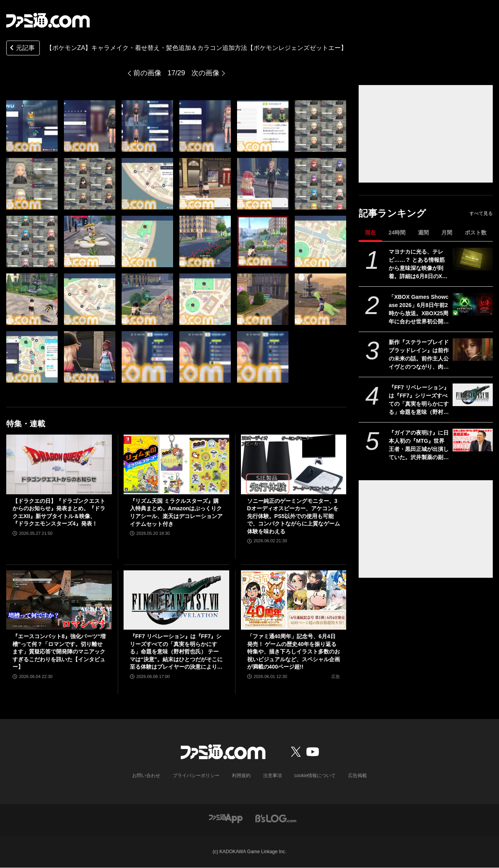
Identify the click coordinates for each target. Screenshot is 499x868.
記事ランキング (392, 213)
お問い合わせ (146, 776)
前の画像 (147, 73)
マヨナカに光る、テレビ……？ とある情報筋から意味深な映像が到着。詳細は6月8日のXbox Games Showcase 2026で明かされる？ (419, 264)
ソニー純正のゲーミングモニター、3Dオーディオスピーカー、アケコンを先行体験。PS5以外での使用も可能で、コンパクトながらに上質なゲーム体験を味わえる (294, 516)
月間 (447, 233)
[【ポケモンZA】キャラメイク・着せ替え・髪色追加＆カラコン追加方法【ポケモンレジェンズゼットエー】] (32, 126)
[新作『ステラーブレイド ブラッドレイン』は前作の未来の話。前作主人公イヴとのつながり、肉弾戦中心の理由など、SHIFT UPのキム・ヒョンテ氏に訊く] (473, 350)
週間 (423, 233)
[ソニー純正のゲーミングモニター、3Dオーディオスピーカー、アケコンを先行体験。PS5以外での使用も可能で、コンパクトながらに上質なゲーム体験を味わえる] (294, 464)
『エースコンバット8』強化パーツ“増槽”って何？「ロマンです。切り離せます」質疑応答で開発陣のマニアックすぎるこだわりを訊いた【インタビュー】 (59, 651)
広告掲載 (357, 776)
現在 (370, 233)
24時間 (397, 233)
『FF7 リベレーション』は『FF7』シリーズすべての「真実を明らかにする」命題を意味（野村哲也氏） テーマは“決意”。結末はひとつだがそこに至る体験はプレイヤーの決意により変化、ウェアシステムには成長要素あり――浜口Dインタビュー (419, 400)
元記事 (21, 49)
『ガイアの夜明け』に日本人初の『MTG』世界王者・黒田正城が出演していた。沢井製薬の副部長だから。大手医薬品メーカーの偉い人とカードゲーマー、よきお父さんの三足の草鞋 (419, 446)
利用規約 (241, 776)
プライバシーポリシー (196, 776)
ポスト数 (476, 233)
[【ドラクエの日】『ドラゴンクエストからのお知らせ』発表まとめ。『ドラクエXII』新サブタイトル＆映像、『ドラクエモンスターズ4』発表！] (59, 464)
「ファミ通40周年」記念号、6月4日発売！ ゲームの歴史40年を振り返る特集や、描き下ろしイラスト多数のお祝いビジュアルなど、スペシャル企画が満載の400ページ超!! (294, 651)
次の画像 (205, 73)
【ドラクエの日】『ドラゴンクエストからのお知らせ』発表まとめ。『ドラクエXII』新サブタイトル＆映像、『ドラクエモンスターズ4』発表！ (59, 512)
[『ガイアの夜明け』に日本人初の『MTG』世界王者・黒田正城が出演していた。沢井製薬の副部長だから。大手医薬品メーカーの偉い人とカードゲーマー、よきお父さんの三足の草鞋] (473, 440)
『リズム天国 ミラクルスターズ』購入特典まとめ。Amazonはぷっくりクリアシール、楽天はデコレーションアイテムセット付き (176, 512)
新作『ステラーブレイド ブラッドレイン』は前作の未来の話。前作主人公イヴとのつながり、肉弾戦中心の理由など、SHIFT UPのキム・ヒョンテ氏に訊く (419, 355)
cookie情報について (315, 776)
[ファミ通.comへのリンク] (48, 20)
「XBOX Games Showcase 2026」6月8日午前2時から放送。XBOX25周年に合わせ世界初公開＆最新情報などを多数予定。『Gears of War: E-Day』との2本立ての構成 (419, 310)
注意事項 (273, 776)
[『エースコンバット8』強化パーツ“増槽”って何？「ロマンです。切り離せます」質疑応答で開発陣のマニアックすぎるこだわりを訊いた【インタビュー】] (59, 600)
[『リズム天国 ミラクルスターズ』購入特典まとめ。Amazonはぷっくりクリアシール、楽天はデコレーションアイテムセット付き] (176, 464)
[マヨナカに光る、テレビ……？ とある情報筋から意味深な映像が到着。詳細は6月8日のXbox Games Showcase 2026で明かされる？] (473, 259)
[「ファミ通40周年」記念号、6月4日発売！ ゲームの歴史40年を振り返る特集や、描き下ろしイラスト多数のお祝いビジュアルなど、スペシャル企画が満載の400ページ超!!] (294, 600)
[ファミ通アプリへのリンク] (226, 818)
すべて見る (481, 213)
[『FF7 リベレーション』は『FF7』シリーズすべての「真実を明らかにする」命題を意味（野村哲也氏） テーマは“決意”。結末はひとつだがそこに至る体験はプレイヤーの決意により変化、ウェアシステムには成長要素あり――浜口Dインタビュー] (473, 395)
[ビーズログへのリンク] (276, 818)
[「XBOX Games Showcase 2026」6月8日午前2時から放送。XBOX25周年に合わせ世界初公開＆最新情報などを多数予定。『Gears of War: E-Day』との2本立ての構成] (473, 304)
